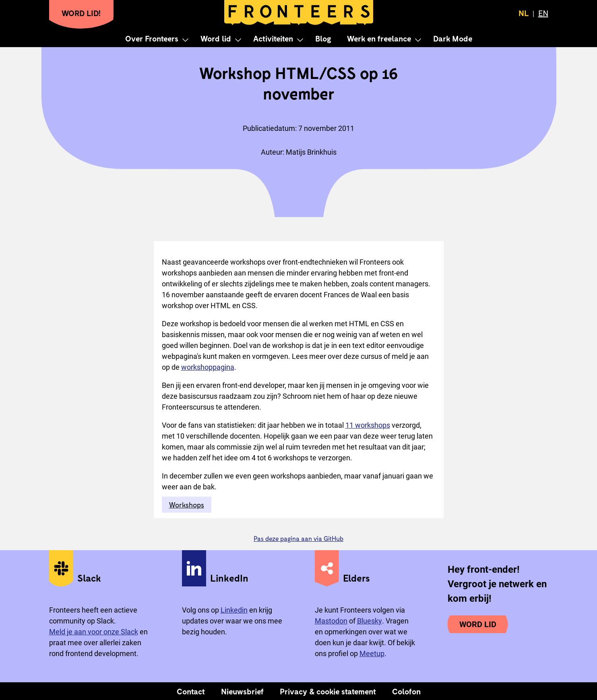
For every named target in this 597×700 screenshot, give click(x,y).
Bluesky (370, 621)
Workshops (187, 505)
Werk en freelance (379, 38)
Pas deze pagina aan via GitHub (298, 538)
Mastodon (331, 621)
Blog (323, 38)
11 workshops (368, 425)
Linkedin (234, 610)
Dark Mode (453, 38)
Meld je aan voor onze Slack (94, 632)
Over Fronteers (152, 38)
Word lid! (81, 13)
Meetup (372, 653)
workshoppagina (208, 367)
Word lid (216, 38)
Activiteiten (273, 38)
